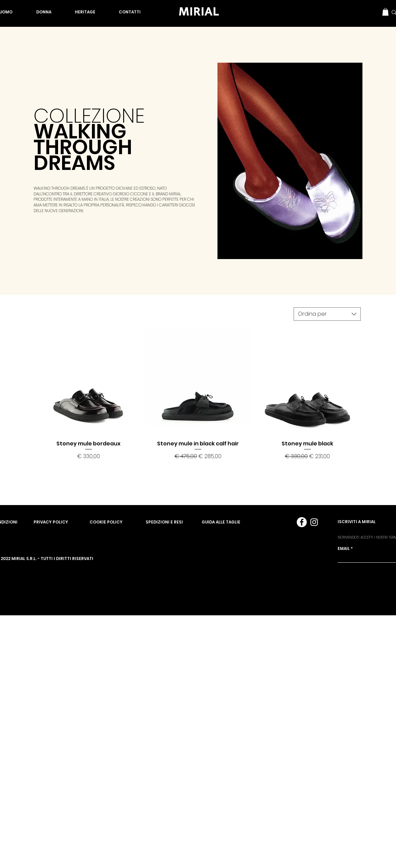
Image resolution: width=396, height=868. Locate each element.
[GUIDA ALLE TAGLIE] (230, 522)
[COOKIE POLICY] (118, 522)
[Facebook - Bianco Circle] (302, 522)
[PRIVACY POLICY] (62, 522)
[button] (385, 12)
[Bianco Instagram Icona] (314, 522)
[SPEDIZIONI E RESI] (174, 522)
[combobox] (327, 314)
